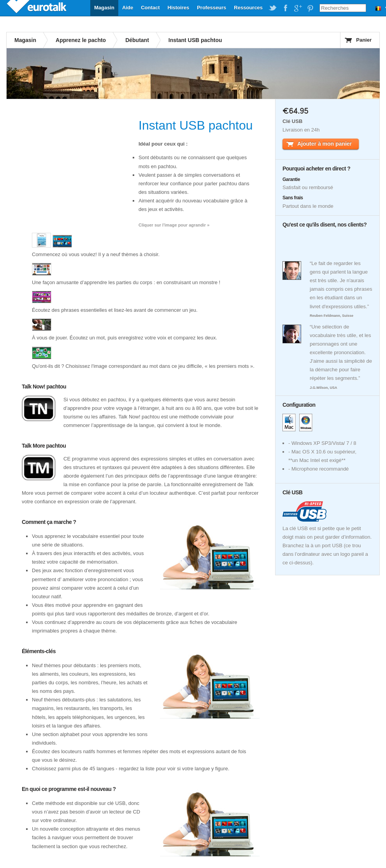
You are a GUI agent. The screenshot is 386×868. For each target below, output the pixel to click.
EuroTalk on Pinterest (310, 8)
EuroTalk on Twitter (273, 8)
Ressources (248, 8)
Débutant (137, 40)
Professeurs (211, 8)
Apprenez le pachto (81, 40)
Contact (150, 8)
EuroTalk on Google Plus (298, 8)
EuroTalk (37, 8)
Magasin (104, 8)
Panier (364, 40)
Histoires (179, 8)
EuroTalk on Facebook (285, 8)
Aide (128, 8)
